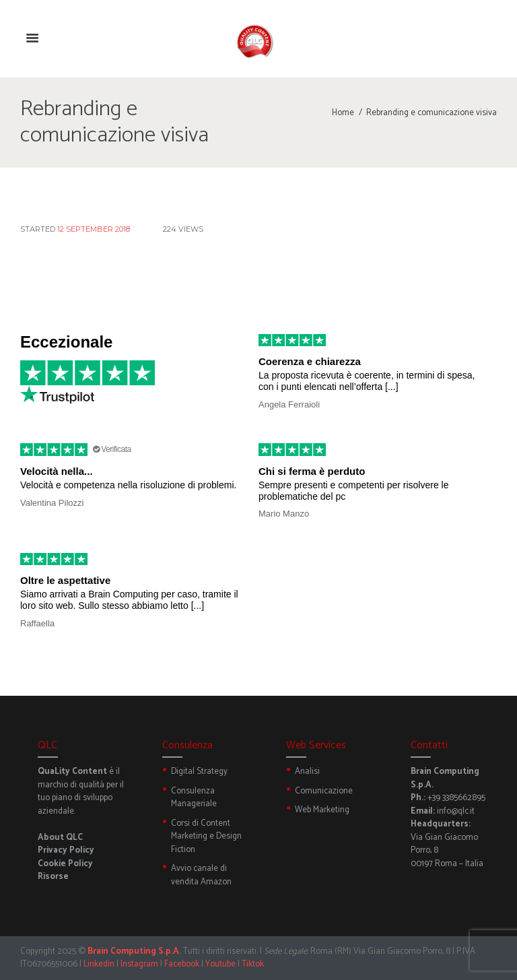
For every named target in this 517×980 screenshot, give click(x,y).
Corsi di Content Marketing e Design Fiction (206, 837)
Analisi (307, 772)
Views (183, 229)
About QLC (60, 838)
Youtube (220, 964)
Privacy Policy (66, 850)
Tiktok (253, 964)
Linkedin (99, 964)
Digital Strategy (199, 772)
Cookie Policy (65, 864)
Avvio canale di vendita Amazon (201, 875)
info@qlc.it (456, 811)
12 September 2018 (94, 229)
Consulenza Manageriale (194, 798)
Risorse (53, 877)
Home (343, 113)
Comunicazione (324, 791)
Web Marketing (322, 810)
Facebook (182, 964)
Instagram (139, 964)
